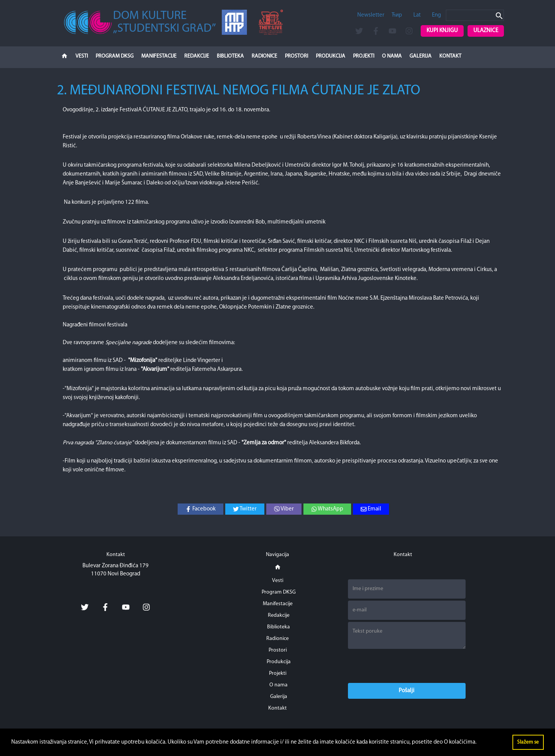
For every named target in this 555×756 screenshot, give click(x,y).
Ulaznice (486, 31)
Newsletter (371, 15)
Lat (417, 15)
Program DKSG (115, 56)
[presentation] (407, 666)
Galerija (421, 56)
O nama (392, 56)
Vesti (82, 56)
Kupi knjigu (442, 31)
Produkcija (331, 56)
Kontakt (450, 56)
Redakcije (197, 56)
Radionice (264, 56)
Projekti (364, 56)
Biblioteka (230, 56)
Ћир (397, 15)
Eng (436, 15)
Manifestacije (159, 56)
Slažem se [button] (528, 742)
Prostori (296, 56)
